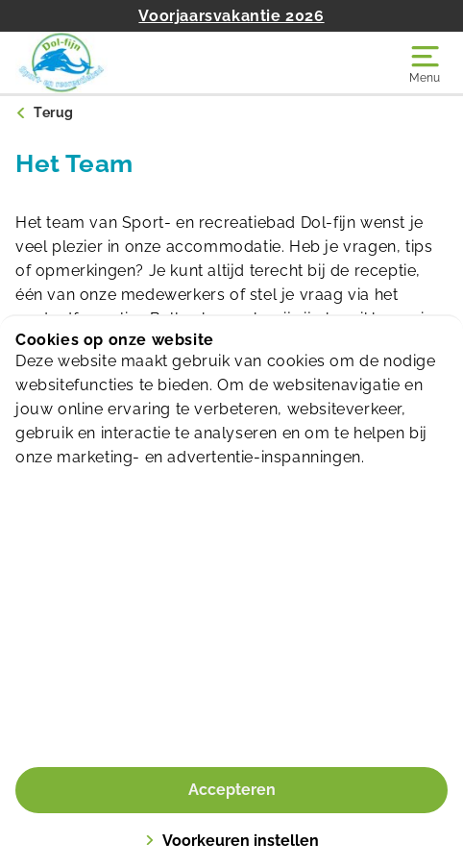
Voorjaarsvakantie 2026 (231, 16)
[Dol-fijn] (123, 62)
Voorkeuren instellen (232, 841)
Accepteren (232, 790)
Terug (54, 112)
